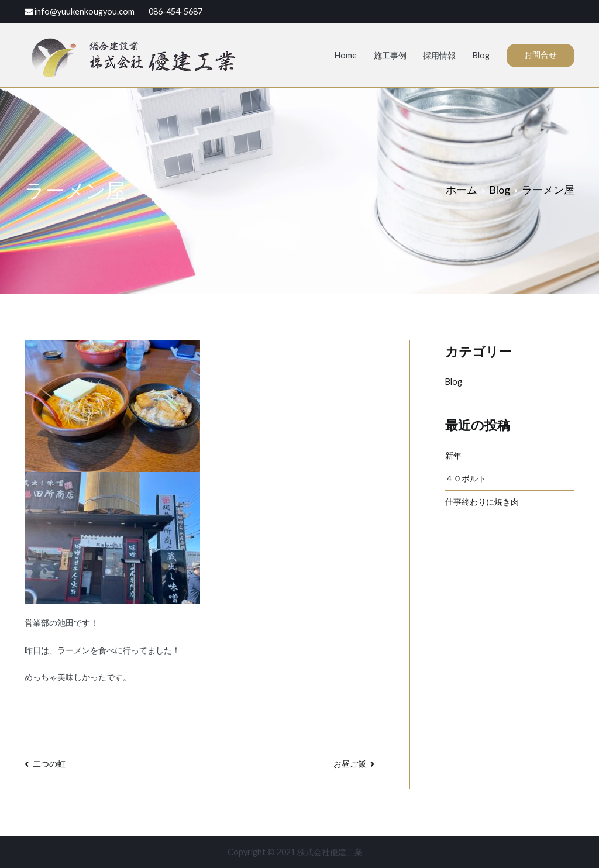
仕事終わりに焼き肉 (482, 502)
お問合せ (541, 55)
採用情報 (439, 55)
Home (346, 55)
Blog (481, 55)
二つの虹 (49, 764)
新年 (453, 455)
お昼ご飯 (350, 764)
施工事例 (390, 55)
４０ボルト (466, 478)
